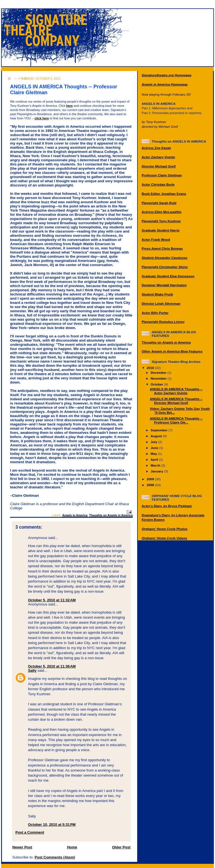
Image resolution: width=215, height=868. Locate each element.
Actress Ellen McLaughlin (162, 212)
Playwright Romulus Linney (163, 322)
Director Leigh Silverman (161, 303)
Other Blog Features (172, 351)
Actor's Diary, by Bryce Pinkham (167, 506)
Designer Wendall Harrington (164, 285)
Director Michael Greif (159, 166)
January (157, 471)
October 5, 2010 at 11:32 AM (52, 600)
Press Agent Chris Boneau (162, 248)
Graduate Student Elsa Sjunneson (168, 276)
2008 (151, 485)
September (160, 430)
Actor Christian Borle (158, 184)
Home (72, 847)
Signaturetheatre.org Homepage (167, 75)
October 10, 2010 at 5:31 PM (52, 825)
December (159, 372)
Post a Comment (30, 832)
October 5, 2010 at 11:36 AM (52, 666)
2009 (151, 479)
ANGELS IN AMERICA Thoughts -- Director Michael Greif (176, 401)
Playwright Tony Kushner (161, 221)
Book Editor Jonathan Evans (164, 194)
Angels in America (75, 515)
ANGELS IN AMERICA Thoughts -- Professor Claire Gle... (176, 420)
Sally (32, 670)
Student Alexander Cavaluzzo (164, 258)
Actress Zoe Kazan (156, 148)
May (154, 454)
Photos (165, 529)
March (156, 465)
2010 (151, 368)
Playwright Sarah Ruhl (159, 203)
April (155, 459)
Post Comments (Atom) (55, 857)
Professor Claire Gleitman (162, 175)
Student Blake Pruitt (157, 294)
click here (42, 118)
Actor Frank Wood (156, 239)
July (154, 442)
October (157, 384)
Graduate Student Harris (161, 230)
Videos (164, 538)
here (70, 106)
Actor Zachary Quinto (158, 157)
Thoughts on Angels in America (111, 515)
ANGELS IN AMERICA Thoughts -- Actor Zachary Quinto (176, 391)
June (155, 448)
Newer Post (22, 847)
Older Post (121, 847)
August (157, 436)
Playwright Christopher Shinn (165, 267)
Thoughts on (166, 342)
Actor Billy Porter (155, 313)
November (159, 378)
